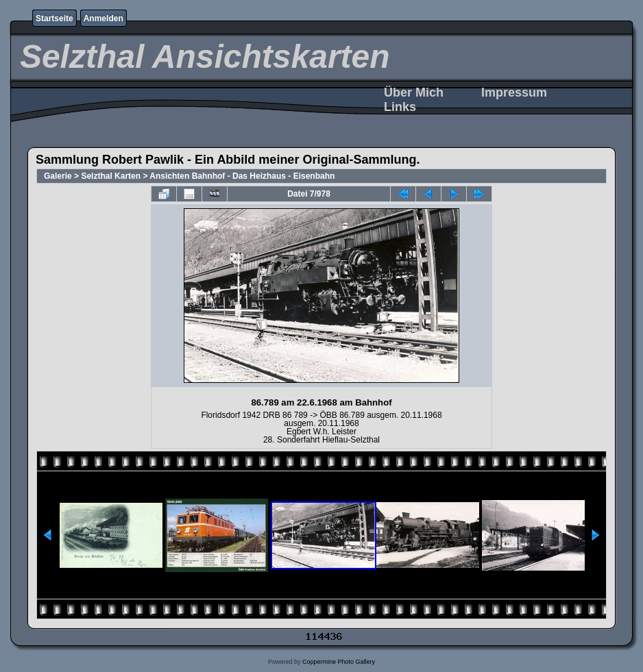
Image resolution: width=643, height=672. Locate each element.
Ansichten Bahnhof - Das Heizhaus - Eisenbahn (242, 176)
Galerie (58, 176)
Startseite (54, 18)
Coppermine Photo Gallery (339, 662)
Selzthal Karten (111, 176)
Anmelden (104, 18)
